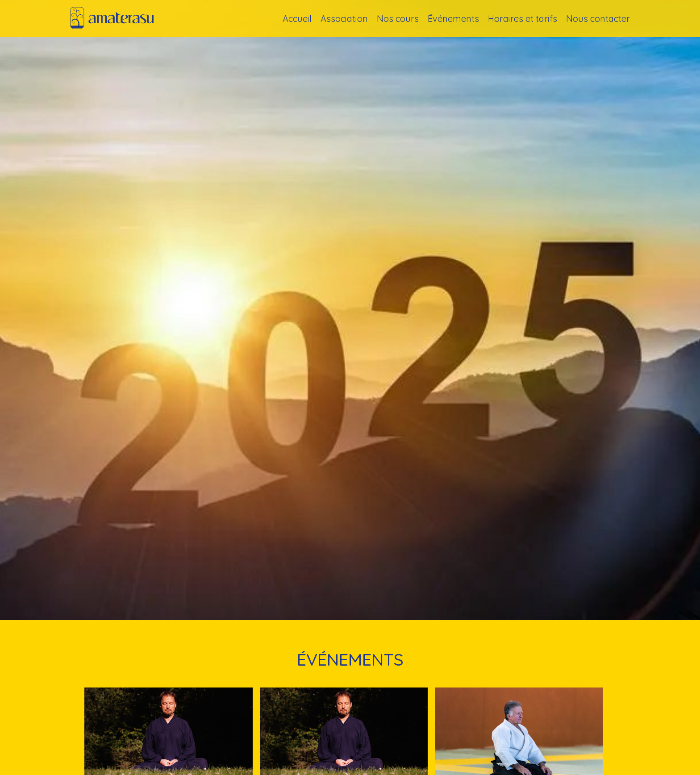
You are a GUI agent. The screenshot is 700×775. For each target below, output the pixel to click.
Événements (453, 19)
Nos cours (398, 19)
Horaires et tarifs (523, 19)
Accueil (297, 19)
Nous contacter (598, 19)
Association (344, 19)
